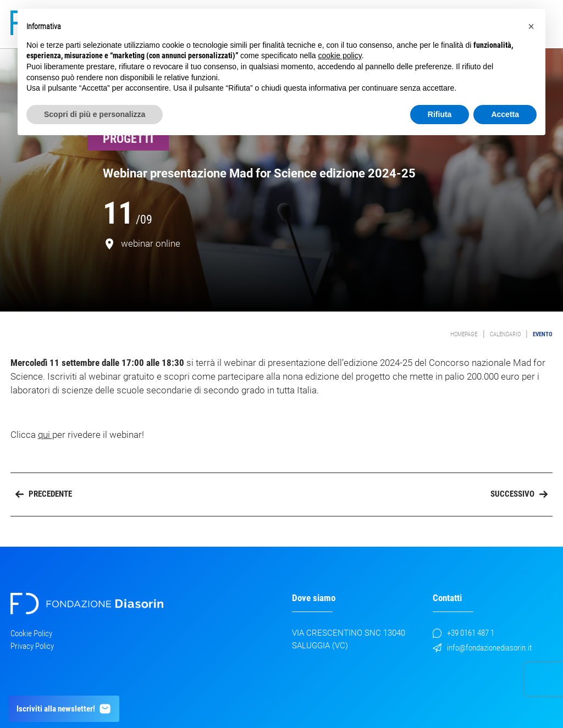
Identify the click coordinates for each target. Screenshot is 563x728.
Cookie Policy (31, 633)
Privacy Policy (32, 646)
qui (45, 435)
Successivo (519, 494)
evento (543, 334)
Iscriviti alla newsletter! (64, 709)
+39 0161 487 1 (463, 633)
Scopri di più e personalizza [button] (95, 114)
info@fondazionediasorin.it (482, 648)
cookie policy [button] (340, 55)
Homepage (464, 334)
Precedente (44, 494)
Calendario (505, 334)
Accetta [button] (505, 114)
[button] (531, 26)
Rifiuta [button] (440, 114)
